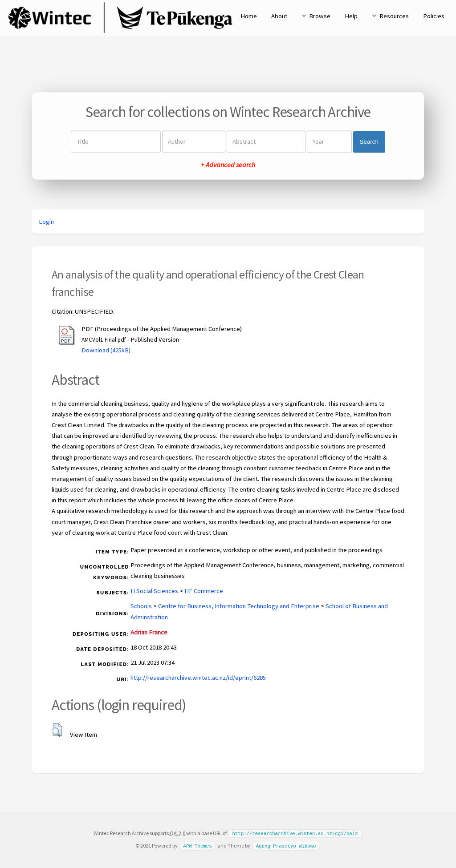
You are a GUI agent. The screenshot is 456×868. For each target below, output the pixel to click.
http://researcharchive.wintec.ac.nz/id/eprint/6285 (198, 678)
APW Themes (197, 845)
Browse (320, 16)
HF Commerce (204, 591)
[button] (57, 730)
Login (46, 222)
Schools (141, 606)
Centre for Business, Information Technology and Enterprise (239, 606)
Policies (434, 16)
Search (369, 142)
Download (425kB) (106, 350)
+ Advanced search (228, 165)
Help (351, 16)
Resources (394, 16)
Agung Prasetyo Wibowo (286, 845)
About (279, 16)
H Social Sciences (154, 591)
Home (249, 16)
